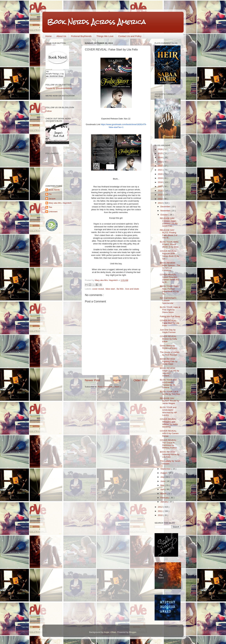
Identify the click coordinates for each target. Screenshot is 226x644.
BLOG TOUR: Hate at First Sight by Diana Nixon (170, 310)
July (163, 477)
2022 (161, 166)
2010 (161, 515)
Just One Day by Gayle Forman (168, 331)
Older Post (141, 380)
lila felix (120, 289)
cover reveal (98, 289)
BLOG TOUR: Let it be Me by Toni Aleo (170, 393)
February (165, 498)
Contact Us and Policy (130, 36)
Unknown (53, 213)
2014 (161, 199)
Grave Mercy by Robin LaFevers (169, 347)
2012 (161, 507)
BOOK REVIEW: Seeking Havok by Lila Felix (170, 454)
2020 (161, 174)
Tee (50, 209)
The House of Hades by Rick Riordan (170, 353)
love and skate (132, 289)
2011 (161, 511)
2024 (161, 157)
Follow (49, 112)
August (164, 473)
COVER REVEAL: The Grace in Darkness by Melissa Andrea (168, 444)
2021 (161, 170)
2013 (161, 203)
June (163, 481)
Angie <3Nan (110, 632)
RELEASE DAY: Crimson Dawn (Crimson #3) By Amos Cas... (169, 222)
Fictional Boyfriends (81, 36)
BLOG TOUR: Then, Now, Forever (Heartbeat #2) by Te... (169, 290)
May (163, 485)
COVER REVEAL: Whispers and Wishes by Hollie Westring (169, 423)
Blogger (133, 632)
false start (110, 289)
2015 (161, 195)
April (163, 489)
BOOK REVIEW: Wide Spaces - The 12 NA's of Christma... (170, 267)
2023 (161, 162)
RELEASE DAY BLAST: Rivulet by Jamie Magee (170, 401)
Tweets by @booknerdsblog (59, 90)
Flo (50, 196)
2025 (161, 153)
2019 (161, 178)
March (164, 494)
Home (48, 36)
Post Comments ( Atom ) (109, 387)
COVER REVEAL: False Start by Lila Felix (170, 323)
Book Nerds (54, 191)
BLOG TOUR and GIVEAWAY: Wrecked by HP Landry (168, 411)
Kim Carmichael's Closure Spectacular (168, 300)
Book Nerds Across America (96, 22)
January (164, 502)
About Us (61, 36)
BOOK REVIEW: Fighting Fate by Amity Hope (169, 361)
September (166, 469)
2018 (161, 182)
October (164, 215)
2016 (161, 191)
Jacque (52, 200)
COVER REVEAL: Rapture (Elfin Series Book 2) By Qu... (170, 255)
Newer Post (92, 380)
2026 (161, 149)
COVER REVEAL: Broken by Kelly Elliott (168, 339)
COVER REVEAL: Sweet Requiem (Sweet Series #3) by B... (169, 278)
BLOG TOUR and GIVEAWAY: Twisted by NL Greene (168, 384)
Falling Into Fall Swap (170, 316)
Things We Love (105, 36)
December (166, 207)
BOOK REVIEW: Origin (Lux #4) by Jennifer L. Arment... (169, 372)
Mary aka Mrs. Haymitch (60, 204)
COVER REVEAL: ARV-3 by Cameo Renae (169, 433)
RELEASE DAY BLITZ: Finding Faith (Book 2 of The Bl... (169, 234)
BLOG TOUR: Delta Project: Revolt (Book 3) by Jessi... (170, 244)
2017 (161, 186)
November (166, 211)
